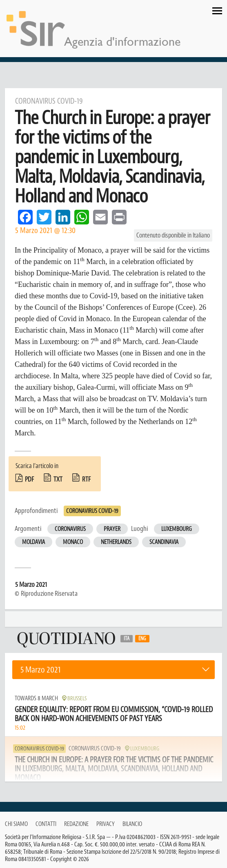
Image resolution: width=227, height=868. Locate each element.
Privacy (106, 824)
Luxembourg (177, 529)
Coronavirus (70, 529)
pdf (29, 480)
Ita (127, 639)
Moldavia (33, 542)
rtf (86, 480)
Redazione (76, 824)
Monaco (73, 542)
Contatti (46, 824)
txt (58, 480)
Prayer (112, 529)
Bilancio (132, 824)
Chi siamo (16, 824)
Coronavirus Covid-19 (92, 511)
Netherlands (116, 542)
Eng (142, 639)
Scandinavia (164, 542)
